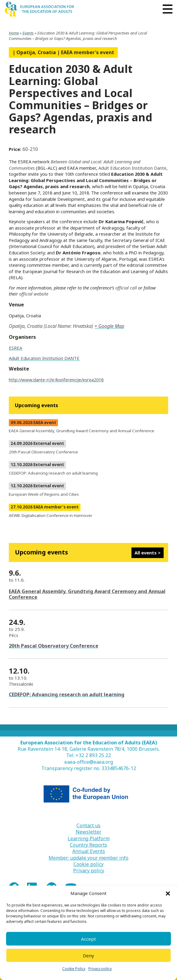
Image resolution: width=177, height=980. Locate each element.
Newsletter (88, 832)
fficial (28, 294)
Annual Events (89, 851)
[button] (168, 893)
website (41, 294)
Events (28, 33)
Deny (88, 955)
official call (126, 288)
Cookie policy (88, 864)
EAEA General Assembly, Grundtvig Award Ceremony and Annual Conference (87, 594)
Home (14, 33)
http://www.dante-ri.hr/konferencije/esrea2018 (56, 380)
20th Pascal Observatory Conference (54, 646)
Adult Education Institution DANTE (44, 358)
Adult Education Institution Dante (132, 168)
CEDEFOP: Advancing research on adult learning (67, 694)
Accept (88, 939)
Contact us (88, 826)
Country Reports (88, 845)
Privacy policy (100, 969)
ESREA (15, 348)
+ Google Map (109, 326)
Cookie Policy (74, 969)
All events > (148, 553)
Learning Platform (89, 839)
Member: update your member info (88, 858)
